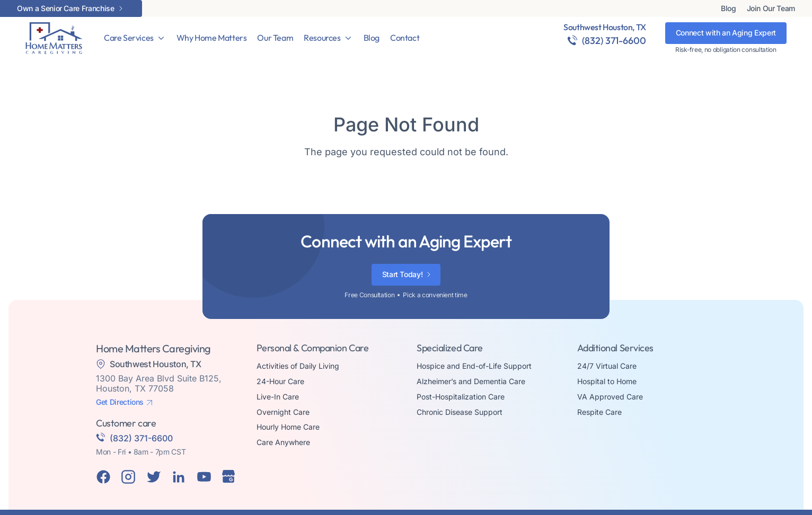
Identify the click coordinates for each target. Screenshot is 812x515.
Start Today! (403, 274)
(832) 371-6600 (614, 41)
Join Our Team (771, 8)
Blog (729, 8)
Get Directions (120, 402)
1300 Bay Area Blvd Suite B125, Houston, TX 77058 (159, 383)
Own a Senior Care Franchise (66, 8)
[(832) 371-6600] (572, 40)
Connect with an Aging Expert (726, 33)
